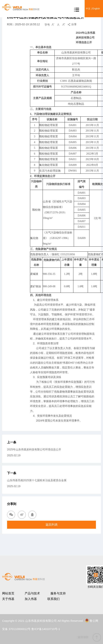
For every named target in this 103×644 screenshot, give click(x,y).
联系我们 (54, 599)
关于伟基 (8, 599)
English (96, 9)
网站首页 (8, 593)
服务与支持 (58, 593)
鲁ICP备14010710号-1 (46, 629)
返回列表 (52, 525)
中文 (88, 9)
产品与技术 (32, 593)
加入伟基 (31, 599)
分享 (72, 24)
